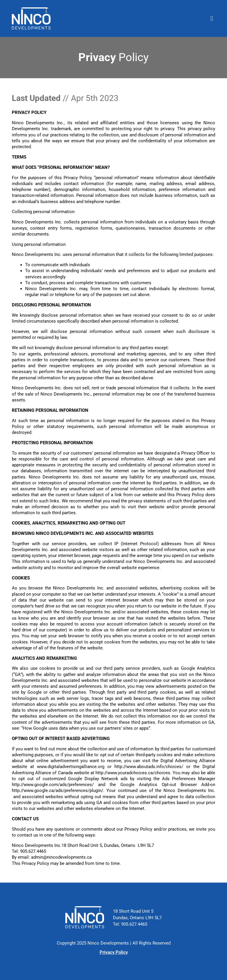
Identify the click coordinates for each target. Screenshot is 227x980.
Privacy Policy (114, 952)
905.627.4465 (134, 924)
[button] (212, 18)
